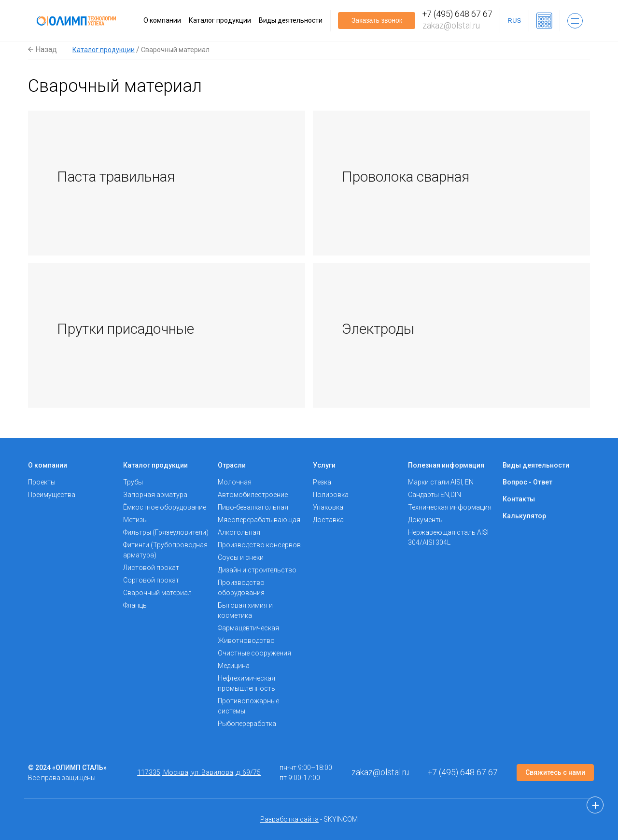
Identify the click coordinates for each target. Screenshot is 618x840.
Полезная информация (446, 465)
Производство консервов (259, 545)
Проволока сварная (406, 177)
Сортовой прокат (151, 580)
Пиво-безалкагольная (253, 507)
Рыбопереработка (247, 724)
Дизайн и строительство (257, 570)
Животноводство (246, 641)
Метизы (135, 520)
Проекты (42, 482)
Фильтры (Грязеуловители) (166, 532)
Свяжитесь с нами (555, 772)
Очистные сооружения (254, 653)
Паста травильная (116, 177)
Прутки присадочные (126, 329)
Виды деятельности (291, 20)
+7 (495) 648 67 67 (457, 14)
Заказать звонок (377, 20)
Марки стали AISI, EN (441, 482)
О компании (162, 20)
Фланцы (135, 605)
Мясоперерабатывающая (259, 520)
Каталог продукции (220, 20)
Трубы (133, 482)
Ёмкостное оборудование (165, 507)
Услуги (324, 465)
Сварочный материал (157, 593)
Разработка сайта (289, 819)
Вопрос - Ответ (527, 482)
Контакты (519, 499)
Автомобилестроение (253, 495)
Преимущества (52, 495)
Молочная (235, 482)
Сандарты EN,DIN (435, 495)
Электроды (378, 329)
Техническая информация (450, 507)
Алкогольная (239, 532)
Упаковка (328, 507)
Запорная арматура (155, 495)
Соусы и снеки (241, 557)
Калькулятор (524, 516)
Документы (426, 520)
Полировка (331, 495)
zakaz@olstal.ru (451, 26)
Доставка (328, 520)
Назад (42, 50)
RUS (514, 21)
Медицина (234, 666)
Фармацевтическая (248, 628)
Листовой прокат (151, 568)
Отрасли (232, 465)
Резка (322, 482)
